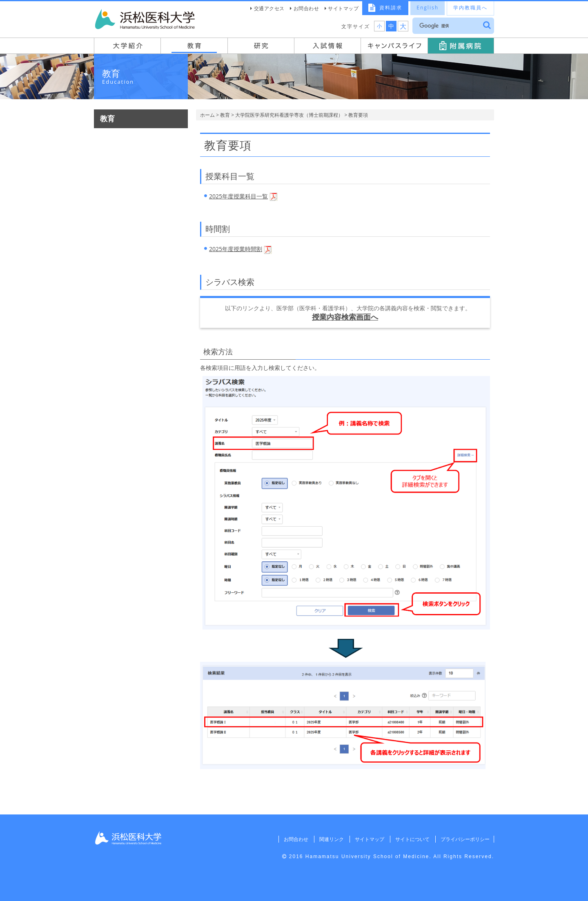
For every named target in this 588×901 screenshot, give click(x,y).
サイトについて (411, 839)
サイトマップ (343, 8)
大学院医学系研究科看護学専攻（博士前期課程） (289, 115)
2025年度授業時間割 (236, 249)
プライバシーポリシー (464, 839)
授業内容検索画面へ (345, 317)
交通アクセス (269, 8)
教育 (225, 115)
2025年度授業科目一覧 (238, 196)
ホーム (207, 115)
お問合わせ (306, 8)
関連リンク (329, 839)
